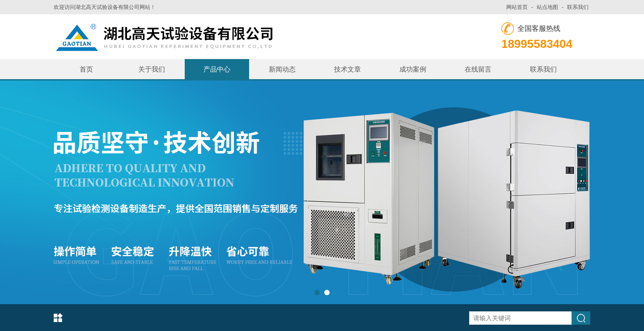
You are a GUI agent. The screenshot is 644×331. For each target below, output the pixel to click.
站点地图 (547, 7)
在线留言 (478, 69)
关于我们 (152, 69)
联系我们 (578, 7)
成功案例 (413, 69)
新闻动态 (282, 69)
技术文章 (347, 69)
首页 (86, 69)
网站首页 (517, 7)
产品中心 (217, 69)
